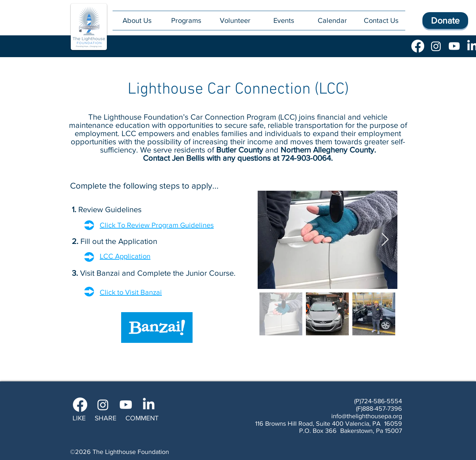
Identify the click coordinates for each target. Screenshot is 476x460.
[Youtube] (454, 46)
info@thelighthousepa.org (367, 416)
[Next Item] (385, 240)
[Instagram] (436, 46)
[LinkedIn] (149, 405)
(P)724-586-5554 (378, 401)
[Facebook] (418, 46)
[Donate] (445, 21)
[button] (186, 21)
